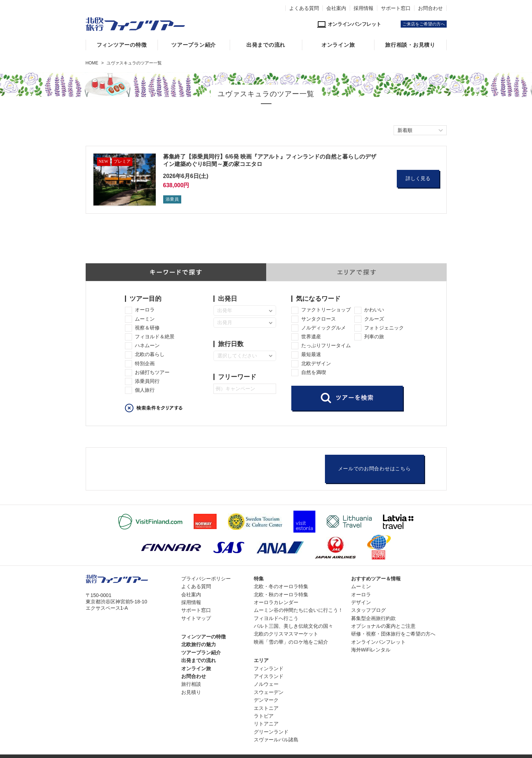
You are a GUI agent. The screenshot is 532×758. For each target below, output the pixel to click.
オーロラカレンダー (276, 602)
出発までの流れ (266, 45)
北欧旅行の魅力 (199, 644)
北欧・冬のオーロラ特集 (281, 586)
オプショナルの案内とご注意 (383, 626)
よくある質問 (304, 8)
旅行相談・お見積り (410, 45)
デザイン (361, 602)
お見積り (191, 692)
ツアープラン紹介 (194, 45)
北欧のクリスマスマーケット (286, 634)
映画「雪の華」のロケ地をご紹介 (291, 642)
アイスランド (269, 676)
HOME (92, 63)
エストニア (266, 708)
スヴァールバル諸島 (276, 740)
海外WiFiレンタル (371, 650)
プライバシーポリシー (206, 579)
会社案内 (336, 8)
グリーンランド (271, 732)
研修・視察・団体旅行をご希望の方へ (393, 634)
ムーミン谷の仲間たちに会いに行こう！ (298, 610)
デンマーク (266, 700)
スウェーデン (269, 692)
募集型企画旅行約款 (373, 618)
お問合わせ (430, 8)
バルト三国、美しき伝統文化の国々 (293, 626)
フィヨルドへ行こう (276, 618)
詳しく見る (418, 179)
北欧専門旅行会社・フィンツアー (135, 24)
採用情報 (364, 8)
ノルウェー (266, 684)
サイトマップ (196, 618)
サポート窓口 (396, 8)
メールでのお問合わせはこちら (374, 469)
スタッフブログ (368, 610)
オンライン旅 (338, 45)
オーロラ (361, 595)
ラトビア (264, 716)
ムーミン (361, 586)
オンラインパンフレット (378, 642)
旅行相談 (191, 684)
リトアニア (266, 724)
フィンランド (269, 668)
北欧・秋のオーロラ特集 (281, 595)
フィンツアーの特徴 (122, 45)
